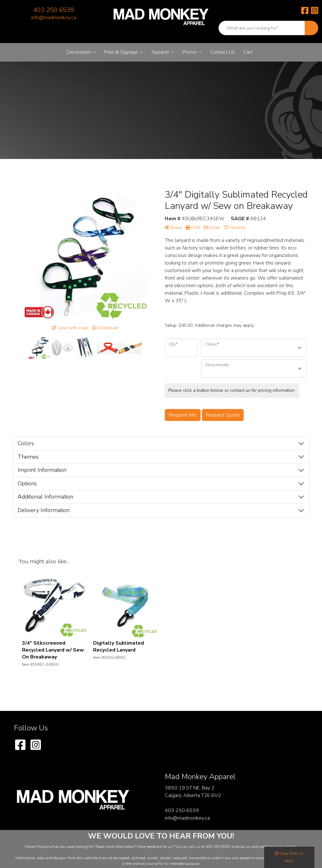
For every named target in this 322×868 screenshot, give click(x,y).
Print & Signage (124, 52)
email (241, 847)
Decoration (81, 52)
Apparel (163, 52)
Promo (192, 52)
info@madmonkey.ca (54, 18)
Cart (248, 52)
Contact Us (223, 52)
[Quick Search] (262, 28)
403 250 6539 (54, 10)
